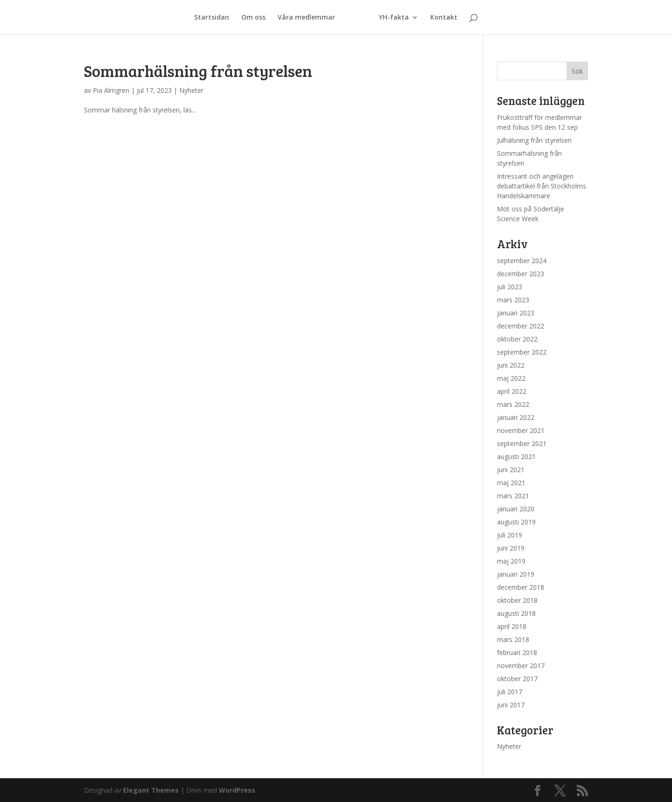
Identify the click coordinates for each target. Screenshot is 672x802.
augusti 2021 (516, 457)
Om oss (253, 18)
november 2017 (521, 666)
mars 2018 (513, 639)
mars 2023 (513, 300)
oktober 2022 (517, 339)
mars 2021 (513, 496)
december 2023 (521, 274)
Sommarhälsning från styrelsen (198, 71)
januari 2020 (516, 509)
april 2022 (512, 391)
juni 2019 (511, 548)
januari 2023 (516, 313)
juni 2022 (511, 365)
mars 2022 (513, 404)
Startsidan (212, 18)
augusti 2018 (516, 613)
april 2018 (512, 626)
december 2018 (521, 587)
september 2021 (522, 443)
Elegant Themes (151, 790)
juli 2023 (510, 287)
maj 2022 (511, 378)
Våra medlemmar (306, 18)
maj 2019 (511, 561)
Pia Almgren (111, 90)
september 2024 (522, 261)
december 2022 (521, 326)
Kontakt (444, 18)
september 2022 (522, 352)
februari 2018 (517, 652)
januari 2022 (516, 417)
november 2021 (521, 430)
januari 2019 (516, 574)
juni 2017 (511, 705)
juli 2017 (510, 692)
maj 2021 (511, 483)
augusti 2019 (516, 522)
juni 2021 (511, 470)
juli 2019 (510, 535)
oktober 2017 (517, 679)
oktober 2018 (517, 600)
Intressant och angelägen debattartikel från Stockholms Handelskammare (542, 186)
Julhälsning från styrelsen (534, 140)
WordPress (237, 790)
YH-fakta (394, 18)
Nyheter (191, 90)
